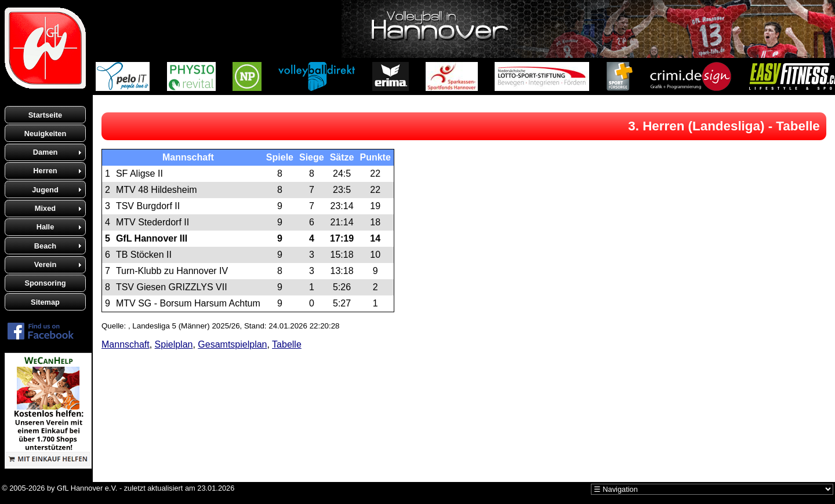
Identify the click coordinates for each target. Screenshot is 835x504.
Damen (46, 152)
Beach (45, 246)
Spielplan (174, 344)
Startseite (45, 115)
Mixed (45, 208)
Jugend (45, 190)
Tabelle (287, 344)
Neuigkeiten (46, 134)
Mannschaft (126, 344)
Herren (45, 171)
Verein (45, 264)
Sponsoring (45, 283)
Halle (46, 227)
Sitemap (45, 302)
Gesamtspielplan (232, 344)
